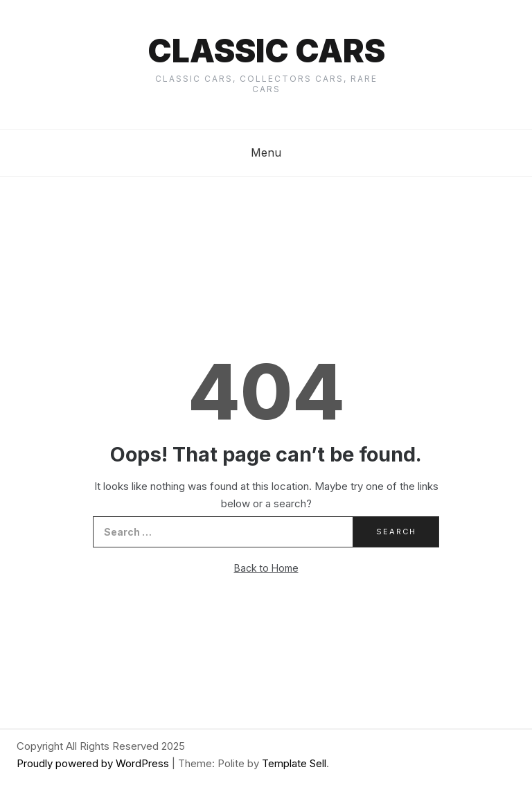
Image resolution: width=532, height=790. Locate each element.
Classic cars (266, 51)
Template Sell (294, 763)
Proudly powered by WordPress (94, 763)
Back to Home (266, 568)
